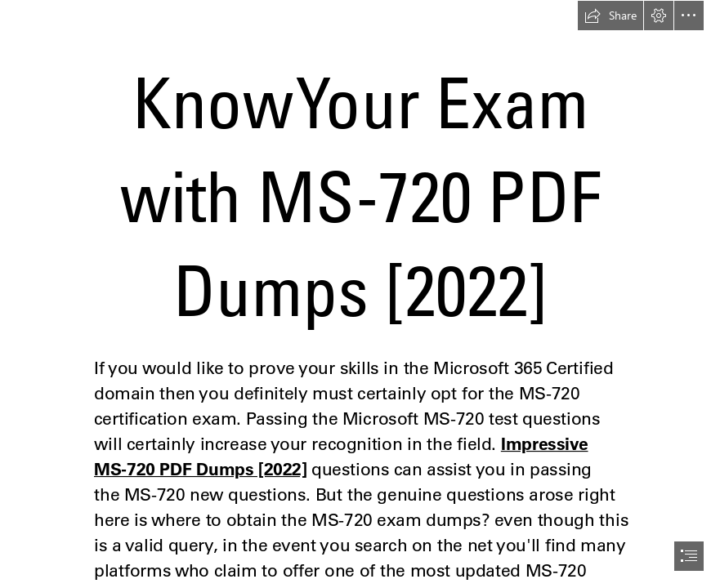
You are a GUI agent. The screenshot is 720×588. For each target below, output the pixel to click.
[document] (360, 294)
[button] (610, 16)
